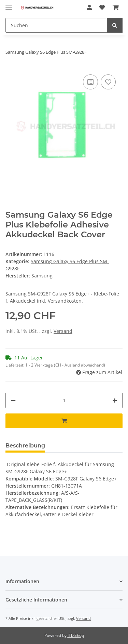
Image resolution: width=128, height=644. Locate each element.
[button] (89, 7)
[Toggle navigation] (9, 4)
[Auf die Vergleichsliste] (90, 82)
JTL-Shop (76, 635)
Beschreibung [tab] (25, 446)
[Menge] (64, 400)
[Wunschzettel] (102, 7)
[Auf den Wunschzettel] (108, 82)
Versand (63, 331)
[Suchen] (56, 25)
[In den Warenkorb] (64, 421)
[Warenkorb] (116, 7)
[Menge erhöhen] (115, 400)
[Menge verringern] (13, 400)
